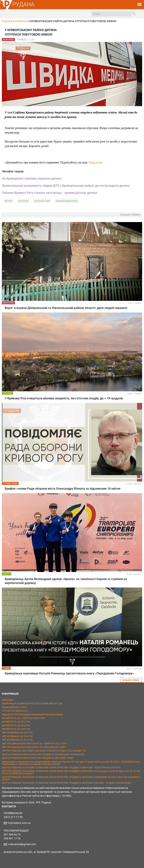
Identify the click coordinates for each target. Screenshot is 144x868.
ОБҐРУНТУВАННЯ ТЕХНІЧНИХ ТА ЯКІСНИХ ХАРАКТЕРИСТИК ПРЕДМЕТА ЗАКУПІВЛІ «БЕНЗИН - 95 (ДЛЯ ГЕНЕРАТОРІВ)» (67, 783)
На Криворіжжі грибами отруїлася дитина (32, 179)
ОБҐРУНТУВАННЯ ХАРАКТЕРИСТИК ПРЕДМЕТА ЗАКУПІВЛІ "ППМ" (38, 758)
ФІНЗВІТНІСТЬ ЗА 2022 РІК (16, 726)
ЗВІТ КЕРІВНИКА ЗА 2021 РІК (17, 733)
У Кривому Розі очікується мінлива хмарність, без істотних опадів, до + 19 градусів (64, 398)
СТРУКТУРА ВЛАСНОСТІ (15, 711)
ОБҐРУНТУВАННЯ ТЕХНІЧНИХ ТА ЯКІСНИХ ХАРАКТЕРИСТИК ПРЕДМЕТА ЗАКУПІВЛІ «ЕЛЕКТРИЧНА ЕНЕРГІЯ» (61, 768)
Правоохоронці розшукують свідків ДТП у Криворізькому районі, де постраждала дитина (66, 186)
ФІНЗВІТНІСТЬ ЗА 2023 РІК (16, 722)
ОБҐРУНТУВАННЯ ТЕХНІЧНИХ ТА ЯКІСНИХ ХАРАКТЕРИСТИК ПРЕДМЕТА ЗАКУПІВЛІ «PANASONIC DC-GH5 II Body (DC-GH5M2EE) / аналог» (71, 778)
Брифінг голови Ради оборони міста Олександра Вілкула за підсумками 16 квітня (63, 489)
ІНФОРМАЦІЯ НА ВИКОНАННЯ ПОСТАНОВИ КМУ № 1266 (32, 704)
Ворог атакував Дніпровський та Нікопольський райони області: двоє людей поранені (66, 308)
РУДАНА (23, 4)
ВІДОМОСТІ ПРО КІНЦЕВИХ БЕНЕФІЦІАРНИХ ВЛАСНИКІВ (32, 715)
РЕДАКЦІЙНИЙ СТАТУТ (15, 707)
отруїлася (23, 201)
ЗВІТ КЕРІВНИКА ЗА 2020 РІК (17, 736)
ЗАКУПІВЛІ (8, 700)
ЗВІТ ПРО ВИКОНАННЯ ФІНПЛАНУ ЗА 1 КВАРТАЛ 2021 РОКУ (35, 744)
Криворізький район (67, 201)
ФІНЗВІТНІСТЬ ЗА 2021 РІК (16, 729)
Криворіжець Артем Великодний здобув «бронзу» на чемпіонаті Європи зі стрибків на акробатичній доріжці (66, 581)
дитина (9, 201)
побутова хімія (42, 201)
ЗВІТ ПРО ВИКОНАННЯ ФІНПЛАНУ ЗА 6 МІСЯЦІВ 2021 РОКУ (34, 747)
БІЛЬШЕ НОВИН (131, 680)
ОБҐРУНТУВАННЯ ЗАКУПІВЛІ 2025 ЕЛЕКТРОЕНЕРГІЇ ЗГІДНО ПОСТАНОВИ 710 (44, 751)
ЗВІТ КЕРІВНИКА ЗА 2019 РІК (17, 740)
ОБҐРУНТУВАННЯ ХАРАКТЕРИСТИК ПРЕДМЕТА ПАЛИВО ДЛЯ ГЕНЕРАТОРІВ (43, 755)
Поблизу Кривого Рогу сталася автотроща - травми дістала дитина (49, 193)
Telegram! (94, 162)
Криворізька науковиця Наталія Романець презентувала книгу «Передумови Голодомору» (69, 673)
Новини (20, 21)
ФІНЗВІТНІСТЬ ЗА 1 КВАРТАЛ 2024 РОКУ (24, 718)
